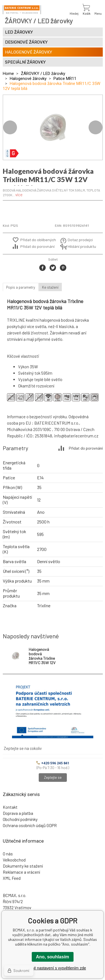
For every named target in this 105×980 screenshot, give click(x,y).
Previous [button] (10, 127)
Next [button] (96, 127)
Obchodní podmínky (20, 819)
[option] (53, 127)
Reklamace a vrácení (21, 872)
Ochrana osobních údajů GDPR (30, 825)
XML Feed (12, 878)
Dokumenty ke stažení (23, 866)
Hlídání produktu (81, 247)
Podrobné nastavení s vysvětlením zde (52, 968)
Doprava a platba (18, 813)
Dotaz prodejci (80, 240)
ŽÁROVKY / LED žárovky (43, 74)
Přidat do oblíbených (38, 240)
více (19, 195)
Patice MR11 (65, 79)
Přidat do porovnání (37, 247)
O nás (8, 854)
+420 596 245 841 (53, 763)
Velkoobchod (14, 860)
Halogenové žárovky (28, 79)
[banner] (22, 10)
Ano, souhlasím (52, 957)
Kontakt (10, 807)
